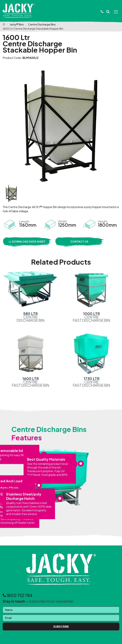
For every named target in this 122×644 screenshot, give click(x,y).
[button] (108, 12)
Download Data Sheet (27, 241)
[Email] (61, 618)
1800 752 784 (17, 595)
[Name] (61, 610)
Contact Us (79, 241)
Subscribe (61, 627)
